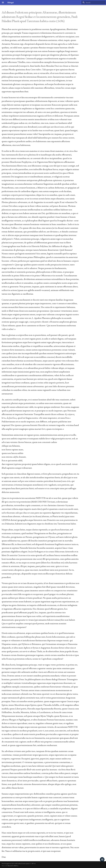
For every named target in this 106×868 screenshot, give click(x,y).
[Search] (93, 2)
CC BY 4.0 (33, 863)
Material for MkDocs (13, 866)
